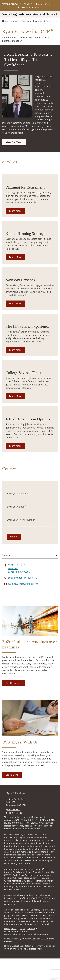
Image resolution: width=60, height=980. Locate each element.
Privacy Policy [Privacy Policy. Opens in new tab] (11, 928)
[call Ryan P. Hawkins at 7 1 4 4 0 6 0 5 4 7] (23, 578)
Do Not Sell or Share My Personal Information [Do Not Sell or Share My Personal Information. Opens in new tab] (26, 934)
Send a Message (14, 813)
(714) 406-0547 (26, 4)
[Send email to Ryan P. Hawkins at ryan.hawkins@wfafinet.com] (23, 584)
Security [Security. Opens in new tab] (31, 928)
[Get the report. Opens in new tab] (13, 683)
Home (5, 21)
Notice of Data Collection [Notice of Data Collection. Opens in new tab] (16, 931)
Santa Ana (8, 555)
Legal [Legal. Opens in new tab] (22, 928)
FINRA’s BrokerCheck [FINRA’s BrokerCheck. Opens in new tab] (14, 946)
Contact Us (42, 4)
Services (26, 21)
